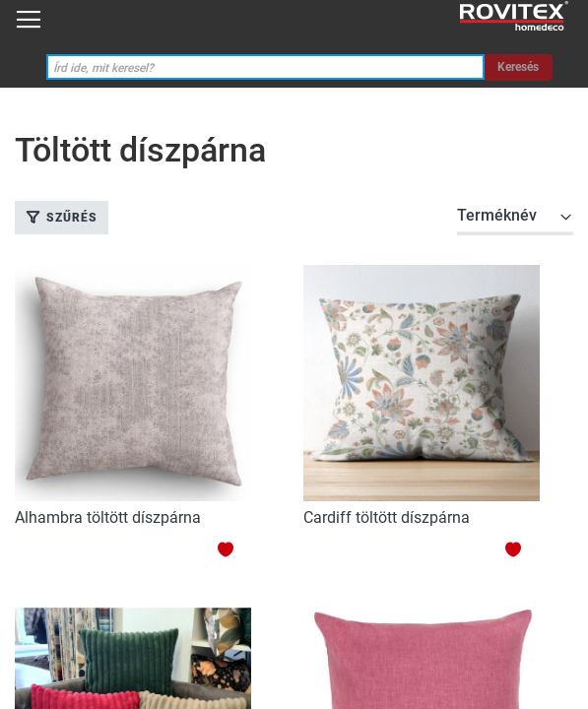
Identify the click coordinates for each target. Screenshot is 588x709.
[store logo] (514, 16)
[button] (234, 549)
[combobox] (265, 67)
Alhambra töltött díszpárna (108, 517)
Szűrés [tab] (72, 218)
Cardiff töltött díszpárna (387, 517)
